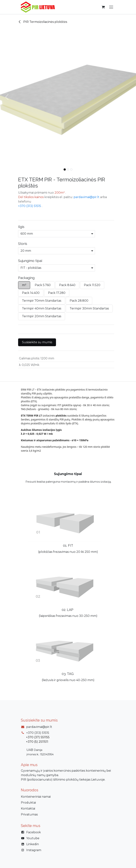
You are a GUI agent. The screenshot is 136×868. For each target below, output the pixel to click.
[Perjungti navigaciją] (111, 7)
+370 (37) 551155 (38, 737)
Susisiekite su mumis (37, 342)
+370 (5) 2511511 (37, 742)
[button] (7, 97)
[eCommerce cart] (103, 7)
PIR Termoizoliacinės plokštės (43, 22)
